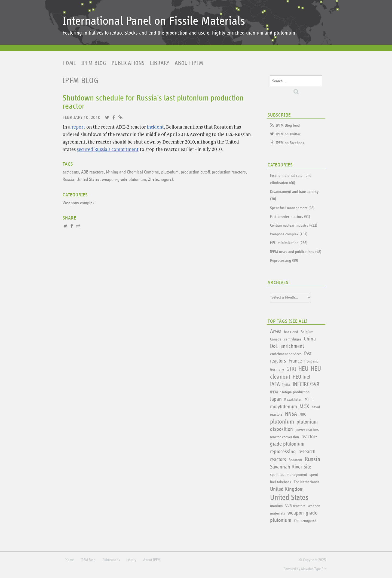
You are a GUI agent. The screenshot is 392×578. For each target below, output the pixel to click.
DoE (274, 346)
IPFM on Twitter (288, 134)
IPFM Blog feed (288, 125)
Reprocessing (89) (284, 261)
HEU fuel (301, 377)
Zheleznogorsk (161, 180)
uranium (276, 506)
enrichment (292, 346)
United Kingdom (287, 489)
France (295, 361)
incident (155, 127)
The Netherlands (307, 482)
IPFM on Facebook (290, 143)
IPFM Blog (94, 63)
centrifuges (293, 339)
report (78, 127)
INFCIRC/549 (306, 384)
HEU (303, 369)
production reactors (229, 172)
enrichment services (286, 354)
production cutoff (195, 172)
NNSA (291, 414)
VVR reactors (295, 506)
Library (160, 63)
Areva (276, 331)
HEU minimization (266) (289, 243)
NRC (303, 414)
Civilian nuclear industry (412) (294, 225)
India (286, 385)
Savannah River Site (291, 467)
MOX (304, 407)
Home (69, 63)
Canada (276, 339)
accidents (71, 172)
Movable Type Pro (314, 569)
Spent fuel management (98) (292, 208)
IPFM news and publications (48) (296, 252)
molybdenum (284, 407)
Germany (277, 369)
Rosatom (295, 460)
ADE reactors (92, 172)
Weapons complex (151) (289, 234)
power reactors (307, 430)
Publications (128, 63)
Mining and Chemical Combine (132, 172)
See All (298, 321)
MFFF (309, 399)
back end (291, 332)
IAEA (275, 384)
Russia (68, 180)
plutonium (170, 172)
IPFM (274, 392)
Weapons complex (79, 203)
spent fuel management (289, 475)
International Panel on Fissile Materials (154, 21)
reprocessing (283, 452)
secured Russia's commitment (108, 149)
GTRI (291, 369)
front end (311, 361)
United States (88, 180)
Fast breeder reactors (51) (290, 217)
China (310, 339)
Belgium (307, 332)
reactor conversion (284, 437)
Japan (276, 399)
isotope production (295, 392)
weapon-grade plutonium (124, 180)
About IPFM (189, 63)
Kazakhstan (293, 399)
